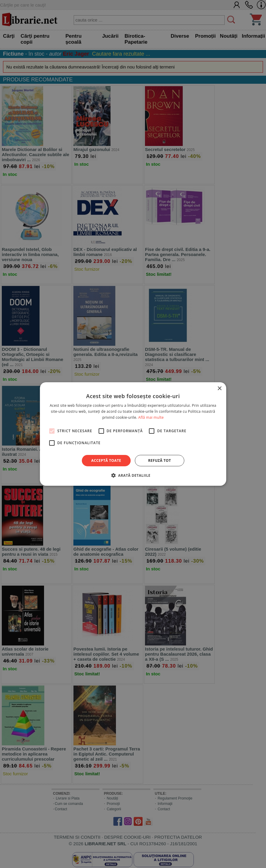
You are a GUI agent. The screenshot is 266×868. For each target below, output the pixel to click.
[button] (133, 475)
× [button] (219, 389)
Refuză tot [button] (159, 460)
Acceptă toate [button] (106, 460)
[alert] (133, 434)
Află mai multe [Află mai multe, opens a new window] (151, 417)
